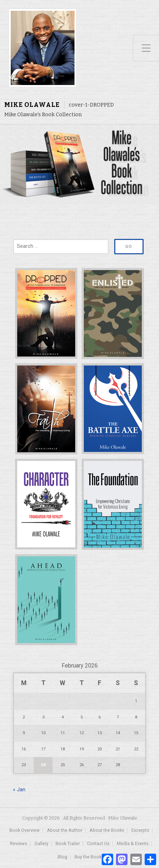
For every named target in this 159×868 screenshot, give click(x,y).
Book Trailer (68, 844)
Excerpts (140, 831)
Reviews (19, 844)
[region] (79, 165)
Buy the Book (88, 857)
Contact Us (98, 844)
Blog (62, 857)
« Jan (19, 790)
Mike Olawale (32, 105)
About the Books (107, 831)
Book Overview (25, 831)
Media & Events (133, 844)
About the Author (65, 831)
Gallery (41, 844)
